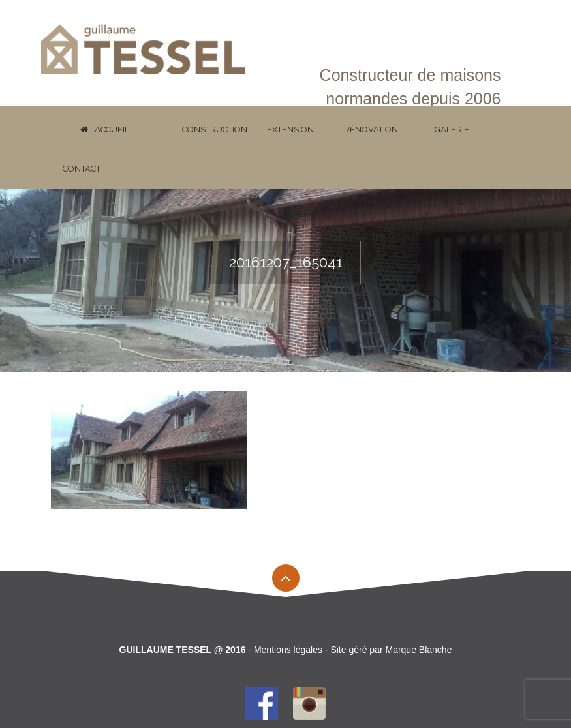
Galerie (452, 129)
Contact (82, 169)
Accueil (105, 129)
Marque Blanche (418, 650)
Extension (290, 129)
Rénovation (371, 129)
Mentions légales (288, 650)
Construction (215, 129)
